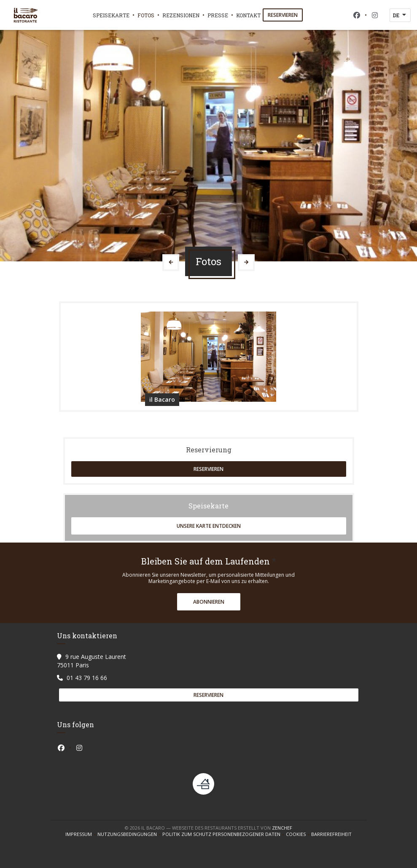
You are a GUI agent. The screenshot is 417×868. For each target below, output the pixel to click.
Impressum (81, 834)
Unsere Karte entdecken (209, 526)
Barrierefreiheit (331, 834)
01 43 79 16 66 (87, 678)
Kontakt (248, 15)
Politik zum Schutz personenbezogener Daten (224, 834)
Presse (218, 15)
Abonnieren (209, 602)
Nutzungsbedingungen (130, 834)
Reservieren (283, 15)
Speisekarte (111, 15)
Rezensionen (181, 15)
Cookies (299, 834)
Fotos (146, 15)
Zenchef (282, 828)
